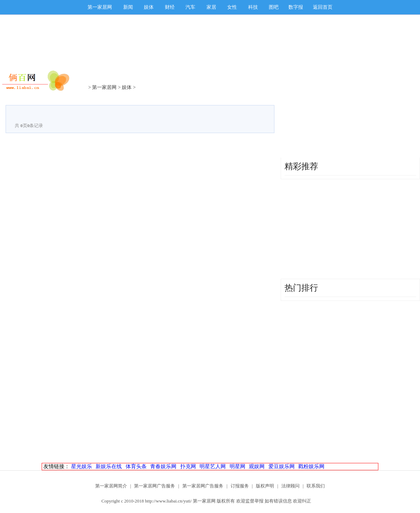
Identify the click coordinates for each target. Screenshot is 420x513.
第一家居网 (100, 7)
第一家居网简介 (111, 486)
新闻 (128, 7)
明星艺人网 (213, 466)
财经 (170, 7)
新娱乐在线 (109, 466)
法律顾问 (290, 486)
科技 (253, 7)
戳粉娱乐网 (311, 466)
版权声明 (265, 486)
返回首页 (323, 7)
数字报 (296, 7)
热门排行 (301, 288)
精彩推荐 (301, 166)
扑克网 (188, 466)
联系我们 (316, 486)
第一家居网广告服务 (155, 486)
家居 (211, 7)
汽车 (190, 7)
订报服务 (240, 486)
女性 (232, 7)
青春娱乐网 (163, 466)
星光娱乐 (82, 466)
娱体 (149, 7)
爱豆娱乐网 (282, 466)
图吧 (274, 7)
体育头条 (136, 466)
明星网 (237, 466)
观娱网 (257, 466)
